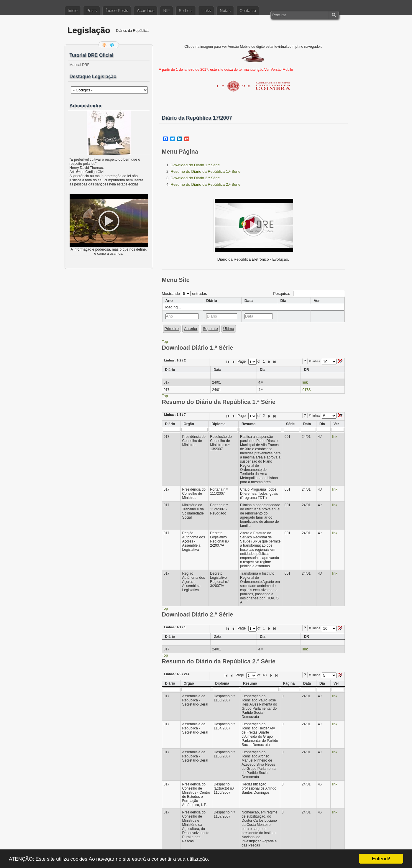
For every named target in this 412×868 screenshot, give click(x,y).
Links (206, 11)
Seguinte (210, 329)
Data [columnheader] (249, 301)
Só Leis (186, 11)
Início (73, 11)
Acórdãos (146, 11)
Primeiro (172, 329)
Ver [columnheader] (317, 301)
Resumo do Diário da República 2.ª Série (206, 184)
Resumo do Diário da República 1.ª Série (206, 171)
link (305, 382)
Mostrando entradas (184, 294)
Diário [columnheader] (212, 301)
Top (165, 342)
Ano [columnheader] (169, 301)
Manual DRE (80, 65)
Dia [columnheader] (283, 301)
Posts (92, 11)
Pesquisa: (308, 294)
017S (306, 390)
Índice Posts (117, 11)
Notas (225, 11)
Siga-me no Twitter (112, 45)
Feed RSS (105, 45)
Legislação (89, 30)
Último (229, 329)
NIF (166, 11)
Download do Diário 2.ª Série (195, 178)
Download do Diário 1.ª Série (195, 165)
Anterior (191, 329)
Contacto (248, 11)
